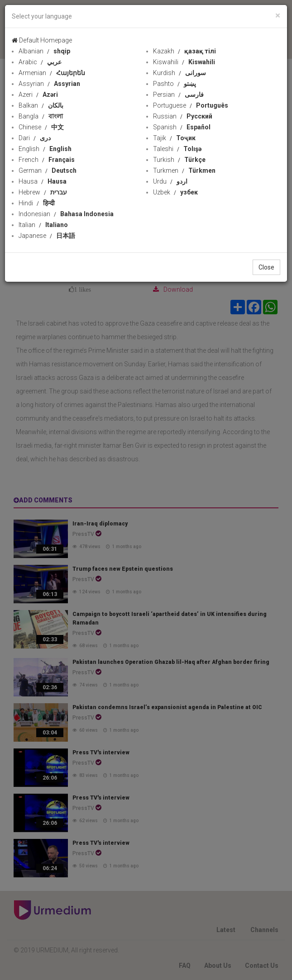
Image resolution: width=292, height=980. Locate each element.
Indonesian (66, 214)
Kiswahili (184, 62)
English (45, 149)
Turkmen (184, 170)
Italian (43, 225)
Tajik (174, 138)
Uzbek (175, 192)
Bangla (41, 116)
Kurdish (180, 73)
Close (266, 267)
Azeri (38, 95)
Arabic (40, 62)
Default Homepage (42, 40)
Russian (183, 116)
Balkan (41, 105)
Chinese (41, 127)
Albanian (44, 51)
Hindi (37, 203)
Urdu (170, 181)
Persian (178, 95)
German (48, 170)
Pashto (175, 84)
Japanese (47, 236)
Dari (35, 138)
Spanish (182, 127)
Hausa (43, 181)
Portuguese (191, 105)
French (47, 160)
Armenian (52, 73)
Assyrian (49, 84)
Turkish (179, 160)
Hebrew (43, 192)
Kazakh (184, 51)
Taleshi (177, 149)
